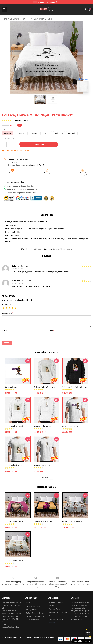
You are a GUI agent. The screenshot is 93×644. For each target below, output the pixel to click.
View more (47, 477)
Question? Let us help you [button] (82, 641)
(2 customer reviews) (20, 121)
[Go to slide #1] (40, 99)
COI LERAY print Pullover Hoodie (74, 387)
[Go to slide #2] (53, 99)
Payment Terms (55, 609)
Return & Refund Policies (58, 612)
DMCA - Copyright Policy (35, 613)
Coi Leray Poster (11, 387)
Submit (7, 343)
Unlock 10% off (88, 634)
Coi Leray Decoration (19, 19)
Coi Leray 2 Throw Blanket (72, 521)
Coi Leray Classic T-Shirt (71, 426)
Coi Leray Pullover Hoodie (14, 426)
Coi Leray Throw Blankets (41, 19)
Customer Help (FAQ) (57, 619)
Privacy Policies (31, 610)
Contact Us (53, 616)
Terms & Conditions (33, 606)
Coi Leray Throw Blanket (14, 521)
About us (29, 603)
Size (4, 129)
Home (4, 19)
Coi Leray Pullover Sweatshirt (45, 387)
